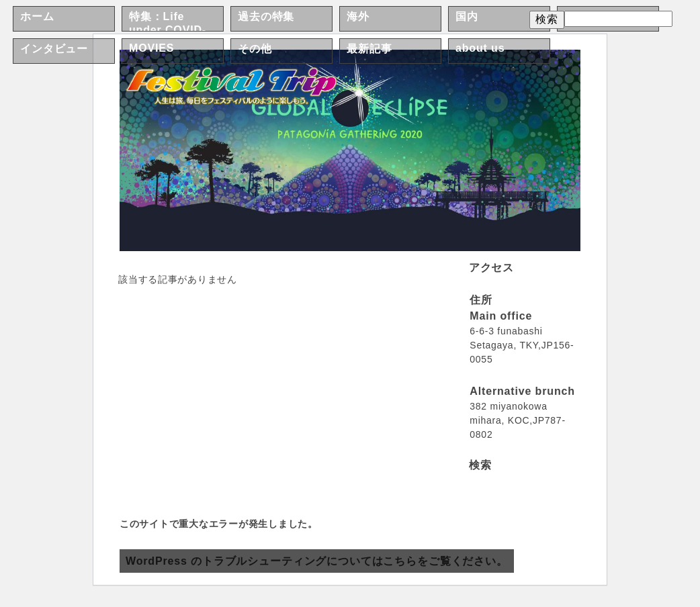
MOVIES (151, 48)
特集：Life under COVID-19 (168, 29)
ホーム (37, 16)
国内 (467, 16)
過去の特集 (266, 16)
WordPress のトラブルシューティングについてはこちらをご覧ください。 (317, 561)
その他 (255, 49)
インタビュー (54, 49)
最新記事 (369, 49)
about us (480, 48)
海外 (358, 16)
